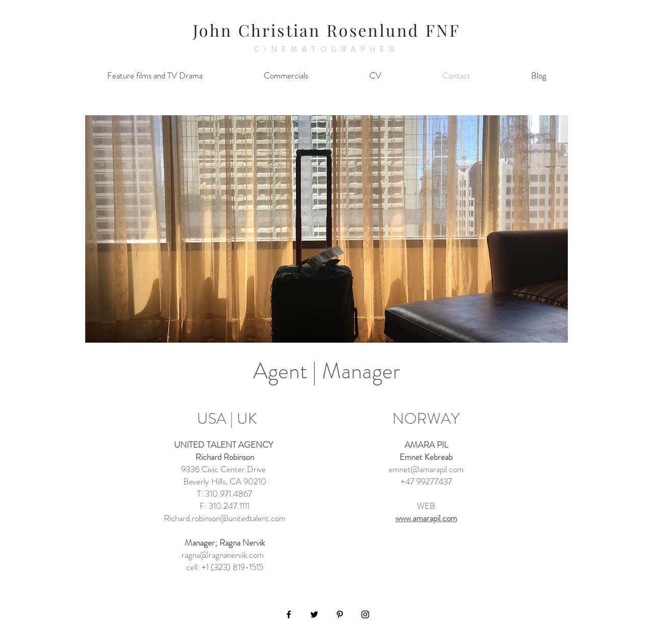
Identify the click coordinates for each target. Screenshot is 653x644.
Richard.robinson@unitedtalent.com (225, 518)
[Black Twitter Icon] (314, 614)
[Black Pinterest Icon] (340, 614)
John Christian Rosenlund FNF (327, 30)
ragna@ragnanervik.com (223, 555)
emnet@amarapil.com (426, 469)
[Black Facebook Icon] (289, 614)
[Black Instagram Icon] (365, 614)
